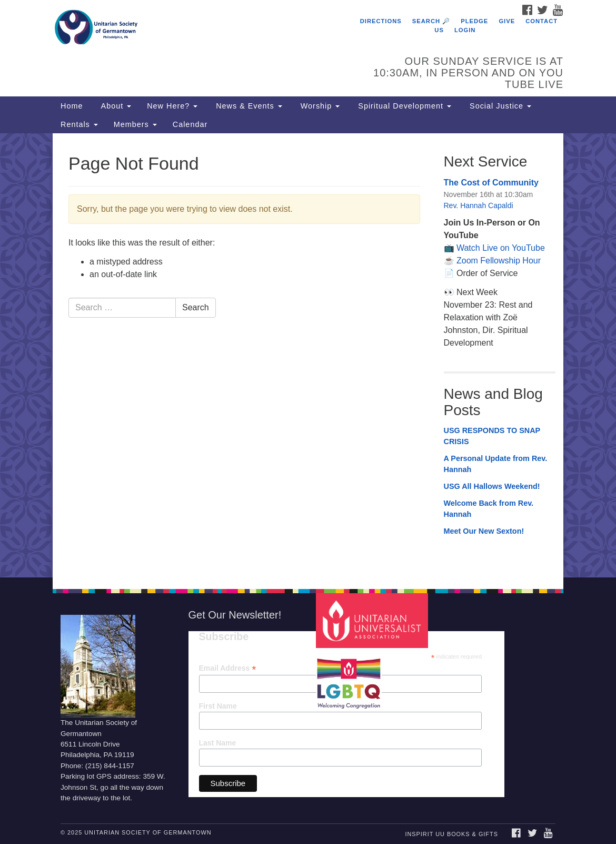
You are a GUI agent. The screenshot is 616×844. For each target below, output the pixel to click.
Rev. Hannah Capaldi (479, 205)
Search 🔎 (431, 21)
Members (135, 124)
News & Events (248, 106)
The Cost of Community (491, 183)
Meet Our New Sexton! (484, 531)
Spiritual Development (403, 106)
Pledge (474, 21)
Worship (319, 106)
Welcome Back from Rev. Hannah (489, 509)
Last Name (218, 743)
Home (72, 106)
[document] (308, 355)
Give (507, 21)
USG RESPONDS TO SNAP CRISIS (492, 436)
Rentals (79, 124)
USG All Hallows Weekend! (492, 486)
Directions (381, 21)
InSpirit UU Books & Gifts (451, 834)
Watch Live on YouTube (501, 248)
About (115, 106)
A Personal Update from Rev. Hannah (496, 464)
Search (196, 307)
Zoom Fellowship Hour (499, 261)
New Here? (172, 106)
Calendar (190, 124)
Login (465, 30)
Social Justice (499, 106)
